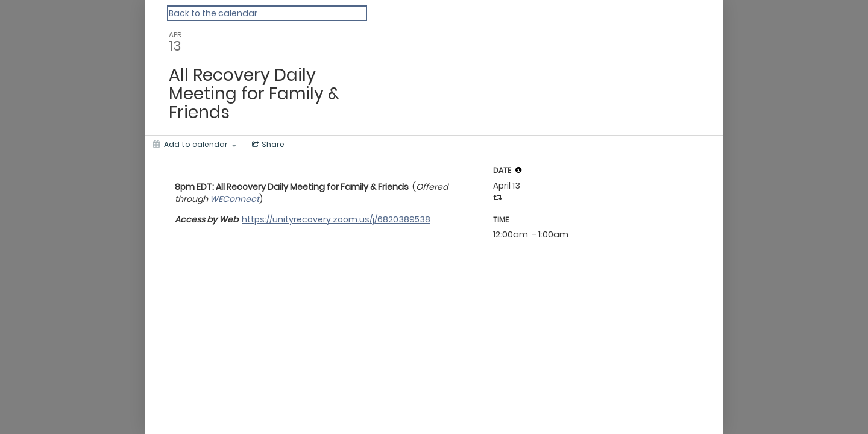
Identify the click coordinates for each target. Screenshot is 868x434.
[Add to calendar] (195, 145)
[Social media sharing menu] (267, 145)
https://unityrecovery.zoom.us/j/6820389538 (336, 219)
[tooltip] (518, 170)
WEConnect (234, 199)
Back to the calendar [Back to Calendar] (213, 13)
